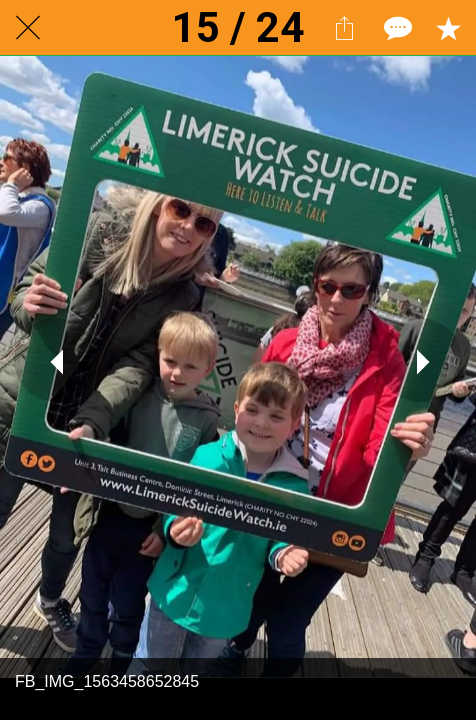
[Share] (344, 28)
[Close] (28, 28)
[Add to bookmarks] (448, 28)
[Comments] (396, 28)
